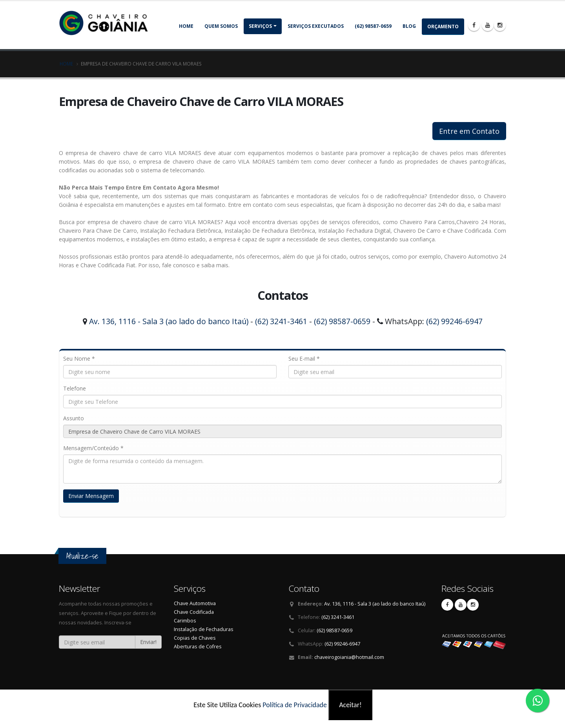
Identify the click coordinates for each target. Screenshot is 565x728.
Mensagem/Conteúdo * (93, 448)
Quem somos (221, 26)
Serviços (260, 26)
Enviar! (148, 642)
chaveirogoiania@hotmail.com (349, 657)
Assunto (74, 418)
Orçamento (443, 26)
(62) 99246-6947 (454, 321)
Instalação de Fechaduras (204, 629)
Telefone (75, 388)
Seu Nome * (79, 359)
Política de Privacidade (295, 705)
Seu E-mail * (304, 359)
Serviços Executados (316, 26)
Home (186, 26)
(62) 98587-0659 (373, 26)
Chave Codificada (194, 612)
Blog (409, 26)
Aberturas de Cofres (198, 647)
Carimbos (185, 621)
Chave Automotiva (195, 603)
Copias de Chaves (195, 638)
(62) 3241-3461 (281, 321)
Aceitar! (350, 705)
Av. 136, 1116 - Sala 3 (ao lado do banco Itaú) (169, 321)
